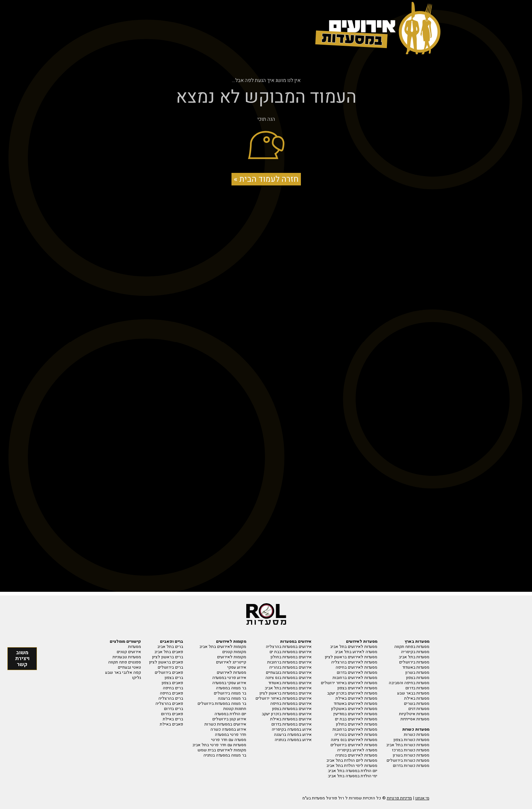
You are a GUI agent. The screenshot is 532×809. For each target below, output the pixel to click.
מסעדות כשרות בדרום (411, 766)
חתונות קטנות (235, 709)
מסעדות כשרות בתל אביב (408, 745)
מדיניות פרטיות (399, 798)
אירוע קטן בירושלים (229, 719)
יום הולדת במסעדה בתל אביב (353, 771)
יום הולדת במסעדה (230, 714)
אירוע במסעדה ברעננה (293, 735)
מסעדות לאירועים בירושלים (354, 745)
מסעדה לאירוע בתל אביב (356, 652)
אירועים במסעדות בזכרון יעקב (287, 714)
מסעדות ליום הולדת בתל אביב (352, 760)
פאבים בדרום (172, 714)
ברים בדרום (174, 709)
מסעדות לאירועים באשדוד (356, 704)
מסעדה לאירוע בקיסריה (357, 750)
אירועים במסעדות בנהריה (290, 667)
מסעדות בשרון (417, 673)
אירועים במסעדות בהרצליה (289, 647)
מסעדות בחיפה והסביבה (409, 683)
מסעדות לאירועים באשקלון (354, 709)
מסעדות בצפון (418, 678)
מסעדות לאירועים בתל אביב (354, 647)
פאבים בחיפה (171, 693)
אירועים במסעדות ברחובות (289, 662)
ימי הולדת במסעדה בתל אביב (353, 776)
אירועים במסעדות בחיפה (291, 704)
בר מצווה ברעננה (232, 698)
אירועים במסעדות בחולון (291, 657)
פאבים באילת (171, 724)
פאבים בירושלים (169, 673)
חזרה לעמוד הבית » (266, 179)
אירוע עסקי (237, 667)
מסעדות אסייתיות (415, 719)
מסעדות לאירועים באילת (356, 698)
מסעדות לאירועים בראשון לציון (351, 657)
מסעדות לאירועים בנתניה (356, 755)
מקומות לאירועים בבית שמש (222, 750)
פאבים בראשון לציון (166, 662)
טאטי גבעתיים (129, 667)
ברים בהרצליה (171, 698)
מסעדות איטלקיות (414, 714)
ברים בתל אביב (170, 647)
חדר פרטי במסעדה (231, 735)
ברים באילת (173, 719)
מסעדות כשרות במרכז (411, 750)
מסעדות (135, 647)
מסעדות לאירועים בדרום (357, 673)
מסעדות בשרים (417, 704)
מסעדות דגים (419, 709)
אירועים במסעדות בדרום (291, 724)
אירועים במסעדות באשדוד (290, 683)
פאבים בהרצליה (169, 704)
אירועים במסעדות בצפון (292, 709)
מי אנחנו (422, 798)
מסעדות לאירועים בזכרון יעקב (352, 693)
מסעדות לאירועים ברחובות (355, 678)
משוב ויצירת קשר (22, 658)
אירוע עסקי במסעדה (229, 683)
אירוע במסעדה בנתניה (293, 740)
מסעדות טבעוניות (127, 657)
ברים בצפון (174, 678)
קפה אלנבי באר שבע (123, 673)
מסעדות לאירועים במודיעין (355, 714)
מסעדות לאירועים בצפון (357, 688)
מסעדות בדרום (417, 688)
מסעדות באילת (417, 698)
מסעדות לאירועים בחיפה (356, 667)
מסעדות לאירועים (231, 673)
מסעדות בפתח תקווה (412, 647)
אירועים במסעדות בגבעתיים (289, 673)
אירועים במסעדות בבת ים (291, 652)
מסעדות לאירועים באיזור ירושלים (349, 683)
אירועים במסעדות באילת (291, 719)
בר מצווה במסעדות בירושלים (222, 704)
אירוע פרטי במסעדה (229, 678)
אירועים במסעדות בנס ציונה (289, 678)
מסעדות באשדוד (416, 667)
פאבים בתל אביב (169, 652)
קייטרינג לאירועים (231, 662)
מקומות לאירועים (232, 657)
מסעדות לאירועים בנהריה (356, 735)
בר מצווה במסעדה (231, 688)
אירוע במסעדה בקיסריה (292, 729)
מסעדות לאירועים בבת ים (356, 719)
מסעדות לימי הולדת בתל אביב (352, 766)
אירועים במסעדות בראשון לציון (286, 693)
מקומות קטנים (234, 652)
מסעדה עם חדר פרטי (229, 740)
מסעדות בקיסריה (415, 652)
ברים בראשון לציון (168, 657)
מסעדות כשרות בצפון (411, 740)
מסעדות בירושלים (414, 662)
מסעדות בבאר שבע (413, 693)
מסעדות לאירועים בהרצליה (354, 662)
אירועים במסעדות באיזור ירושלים (284, 698)
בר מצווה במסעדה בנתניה (225, 755)
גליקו (137, 678)
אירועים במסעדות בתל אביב (288, 688)
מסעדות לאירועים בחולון (357, 724)
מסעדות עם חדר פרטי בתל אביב (219, 745)
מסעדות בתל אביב (414, 657)
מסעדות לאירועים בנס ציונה (354, 740)
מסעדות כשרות (417, 735)
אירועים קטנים (129, 652)
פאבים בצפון (172, 683)
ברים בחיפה (173, 688)
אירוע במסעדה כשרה (228, 729)
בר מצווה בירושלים (230, 693)
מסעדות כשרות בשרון (411, 755)
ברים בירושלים (170, 667)
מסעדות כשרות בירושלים (408, 760)
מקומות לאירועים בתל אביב (223, 647)
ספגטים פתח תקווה (125, 662)
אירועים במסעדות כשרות (225, 724)
